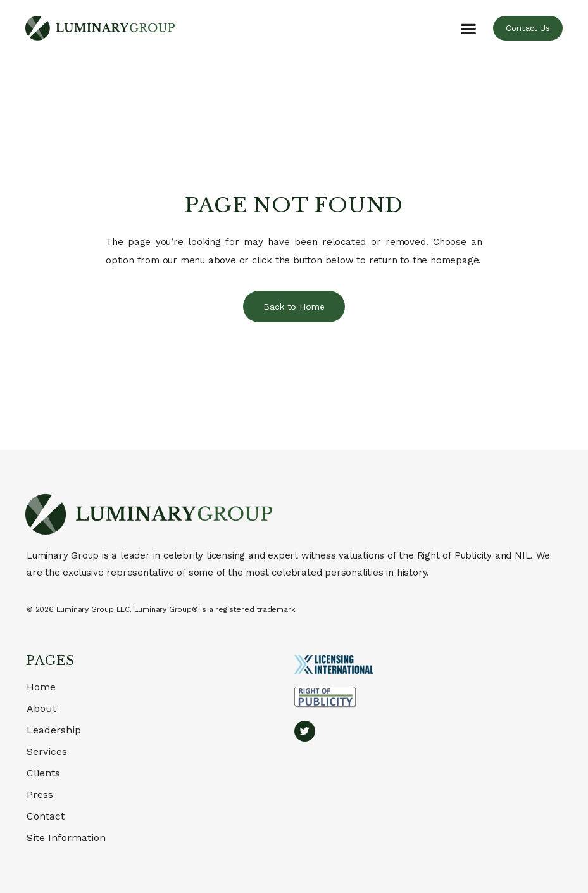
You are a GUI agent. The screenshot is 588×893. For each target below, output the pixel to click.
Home (41, 687)
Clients (43, 773)
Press (40, 795)
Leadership (54, 730)
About (41, 708)
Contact (46, 816)
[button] (468, 28)
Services (47, 751)
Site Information (66, 838)
